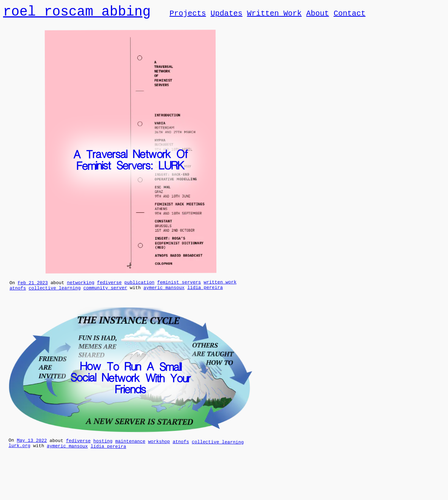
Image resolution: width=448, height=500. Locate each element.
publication (140, 285)
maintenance (130, 446)
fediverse (110, 285)
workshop (159, 446)
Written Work (274, 15)
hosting (103, 446)
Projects (188, 15)
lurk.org (19, 452)
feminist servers (179, 285)
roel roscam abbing (77, 12)
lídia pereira (205, 291)
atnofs (18, 292)
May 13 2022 (32, 445)
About (317, 15)
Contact (349, 15)
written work (220, 285)
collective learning (55, 292)
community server (105, 292)
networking (80, 285)
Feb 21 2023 (33, 286)
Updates (226, 15)
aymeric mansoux (164, 292)
